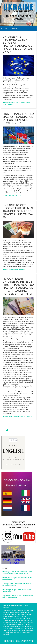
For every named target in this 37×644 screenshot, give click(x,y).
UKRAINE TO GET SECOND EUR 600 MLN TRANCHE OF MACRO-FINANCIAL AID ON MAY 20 (18, 211)
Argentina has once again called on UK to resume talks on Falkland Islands (18, 597)
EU (5, 196)
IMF (10, 416)
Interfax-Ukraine (27, 641)
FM (7, 416)
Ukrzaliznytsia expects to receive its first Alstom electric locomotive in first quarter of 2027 (17, 573)
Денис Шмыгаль (8, 105)
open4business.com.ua (12, 641)
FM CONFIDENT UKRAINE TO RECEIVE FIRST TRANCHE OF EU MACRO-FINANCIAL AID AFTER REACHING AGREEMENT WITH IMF (18, 286)
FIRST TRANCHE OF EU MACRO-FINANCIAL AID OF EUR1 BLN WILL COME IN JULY (18, 118)
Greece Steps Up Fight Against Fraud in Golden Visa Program (17, 591)
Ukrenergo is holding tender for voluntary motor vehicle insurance (17, 579)
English (15, 29)
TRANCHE (22, 269)
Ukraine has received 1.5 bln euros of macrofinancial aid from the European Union (18, 44)
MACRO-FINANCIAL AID (23, 103)
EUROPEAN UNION (10, 103)
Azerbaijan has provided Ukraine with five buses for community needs (17, 585)
